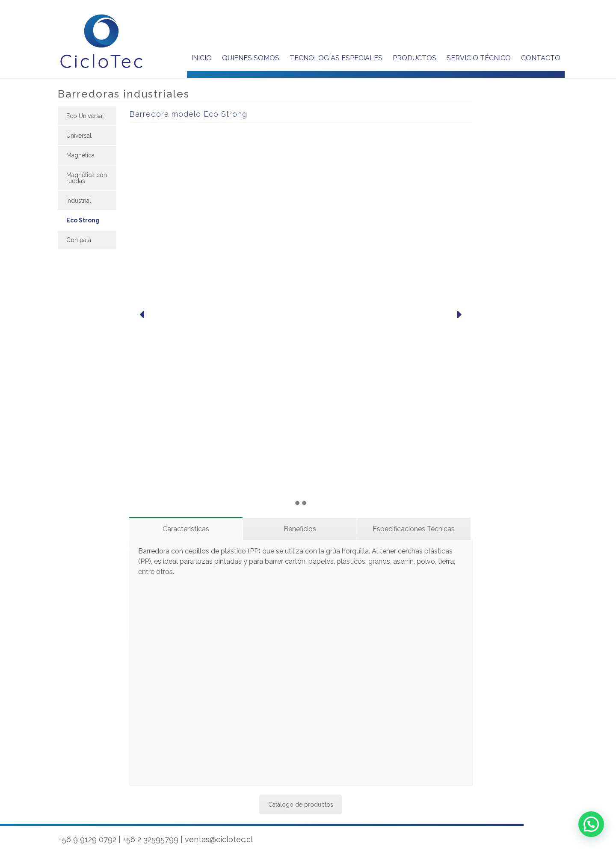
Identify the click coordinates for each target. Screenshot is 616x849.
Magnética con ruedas (87, 178)
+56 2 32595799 (151, 839)
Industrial (79, 201)
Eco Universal (85, 116)
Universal (79, 136)
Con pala (79, 240)
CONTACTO (541, 58)
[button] (591, 824)
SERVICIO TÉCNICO (479, 58)
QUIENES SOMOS (251, 58)
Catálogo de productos (301, 805)
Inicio (201, 58)
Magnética (80, 155)
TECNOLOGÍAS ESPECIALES (336, 58)
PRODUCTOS (415, 58)
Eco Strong (83, 220)
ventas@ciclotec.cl (219, 839)
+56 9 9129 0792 (87, 839)
